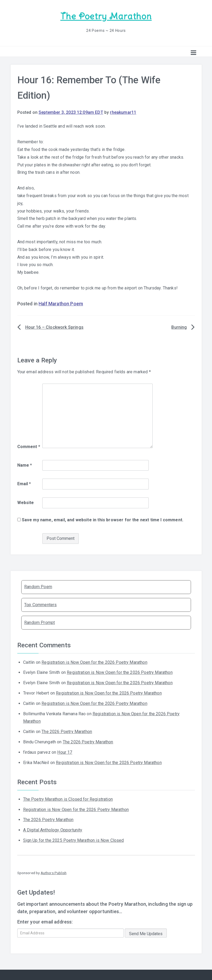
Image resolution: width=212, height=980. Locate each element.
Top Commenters (40, 604)
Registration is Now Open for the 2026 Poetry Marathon (94, 662)
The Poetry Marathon (106, 16)
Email (24, 483)
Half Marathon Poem (61, 303)
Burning (179, 327)
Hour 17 (65, 752)
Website (26, 502)
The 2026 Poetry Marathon (67, 731)
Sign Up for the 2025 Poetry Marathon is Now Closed (74, 840)
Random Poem (38, 586)
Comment (29, 446)
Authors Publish (54, 872)
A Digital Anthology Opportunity (53, 829)
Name (25, 464)
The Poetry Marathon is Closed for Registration (68, 799)
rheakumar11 (123, 112)
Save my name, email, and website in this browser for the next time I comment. (103, 519)
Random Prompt (40, 622)
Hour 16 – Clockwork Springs (54, 327)
